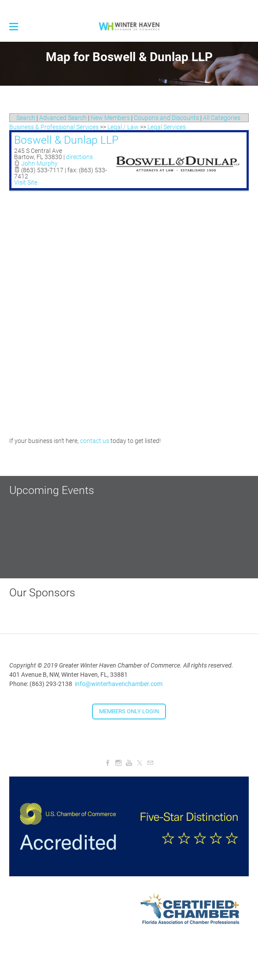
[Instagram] (118, 763)
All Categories (222, 118)
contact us (95, 441)
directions (79, 157)
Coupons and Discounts (166, 118)
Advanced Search (63, 118)
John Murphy (39, 163)
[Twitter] (140, 763)
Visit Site (26, 182)
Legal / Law (123, 127)
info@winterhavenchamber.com (119, 684)
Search (26, 118)
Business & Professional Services (54, 127)
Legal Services (167, 127)
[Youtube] (129, 763)
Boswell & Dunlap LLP (66, 140)
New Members (110, 118)
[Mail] (150, 763)
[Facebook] (108, 763)
